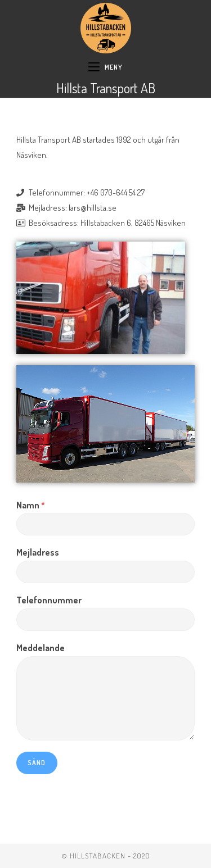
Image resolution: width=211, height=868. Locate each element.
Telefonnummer (49, 600)
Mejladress (38, 552)
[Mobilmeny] (105, 67)
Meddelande (41, 648)
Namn (31, 505)
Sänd (37, 763)
